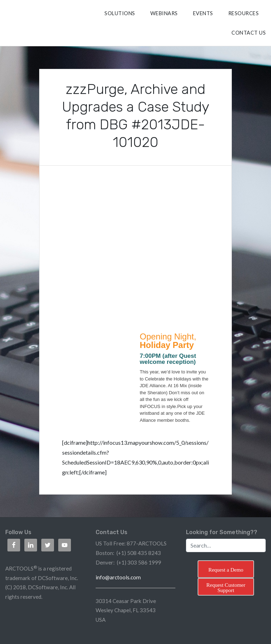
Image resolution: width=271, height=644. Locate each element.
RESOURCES (244, 13)
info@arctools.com (118, 577)
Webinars (164, 13)
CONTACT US (249, 33)
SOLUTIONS (120, 13)
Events (203, 13)
